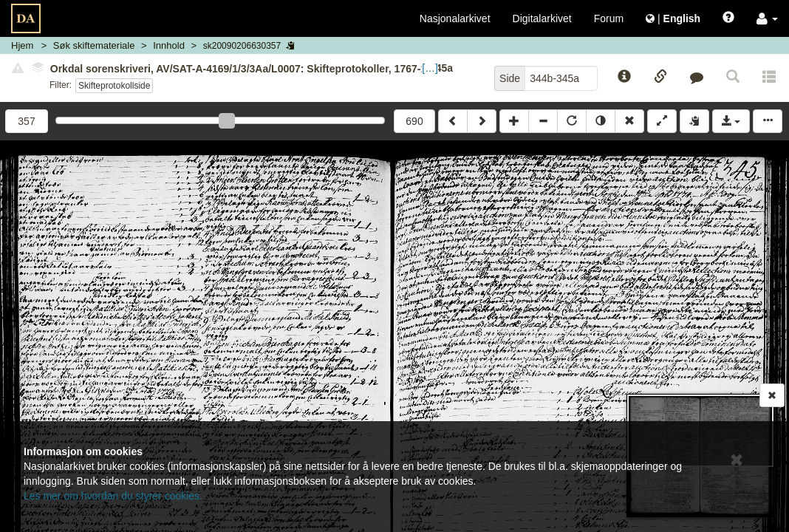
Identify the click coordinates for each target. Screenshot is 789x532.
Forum (609, 18)
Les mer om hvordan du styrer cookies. (113, 496)
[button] (767, 18)
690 (414, 121)
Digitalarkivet (542, 18)
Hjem (22, 45)
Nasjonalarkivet (455, 18)
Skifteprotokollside (114, 86)
